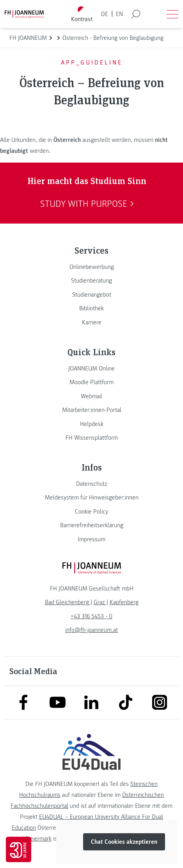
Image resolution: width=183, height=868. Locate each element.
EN (119, 14)
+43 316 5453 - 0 (91, 616)
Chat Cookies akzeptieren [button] (124, 842)
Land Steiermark (31, 839)
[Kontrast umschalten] (82, 14)
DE (105, 14)
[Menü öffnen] (172, 14)
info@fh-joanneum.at (91, 630)
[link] (91, 267)
